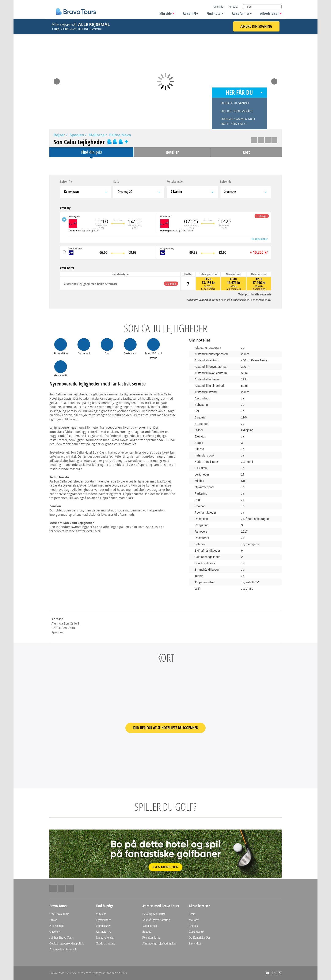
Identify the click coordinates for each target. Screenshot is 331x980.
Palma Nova (120, 135)
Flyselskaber (103, 920)
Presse (53, 920)
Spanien (77, 135)
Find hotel (215, 13)
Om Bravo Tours (59, 914)
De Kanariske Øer (199, 938)
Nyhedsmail (57, 926)
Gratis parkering (105, 944)
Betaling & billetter (154, 914)
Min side (167, 13)
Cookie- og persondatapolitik (67, 944)
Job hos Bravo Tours (62, 938)
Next (274, 80)
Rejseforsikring (151, 938)
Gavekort (55, 932)
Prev (57, 80)
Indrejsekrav (103, 926)
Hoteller (172, 152)
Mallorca (97, 135)
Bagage (147, 932)
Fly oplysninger (260, 239)
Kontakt (233, 7)
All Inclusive (104, 932)
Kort (246, 152)
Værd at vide (150, 926)
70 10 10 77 (274, 973)
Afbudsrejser (271, 13)
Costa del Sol (197, 932)
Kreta (192, 914)
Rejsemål (190, 13)
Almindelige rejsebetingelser (159, 944)
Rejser (59, 135)
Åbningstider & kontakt (63, 949)
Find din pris (92, 152)
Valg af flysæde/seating (156, 920)
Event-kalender (105, 938)
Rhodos (193, 926)
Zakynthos (195, 944)
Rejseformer (242, 13)
